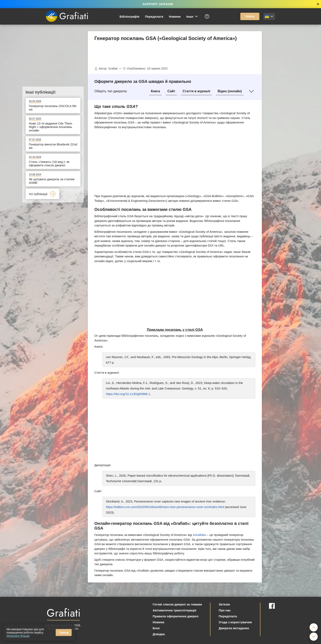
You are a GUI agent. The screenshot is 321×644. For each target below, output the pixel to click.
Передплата (154, 17)
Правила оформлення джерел (176, 616)
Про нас (225, 610)
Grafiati (113, 69)
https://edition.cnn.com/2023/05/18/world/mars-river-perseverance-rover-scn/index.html (165, 507)
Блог (156, 628)
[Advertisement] (282, 93)
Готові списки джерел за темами (177, 604)
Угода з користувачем (235, 622)
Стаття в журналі (196, 91)
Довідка (159, 634)
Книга (155, 91)
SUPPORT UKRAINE (158, 4)
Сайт (171, 91)
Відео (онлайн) (230, 91)
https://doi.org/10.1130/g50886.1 (128, 394)
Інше (192, 16)
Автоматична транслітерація (175, 610)
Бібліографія (129, 17)
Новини (175, 17)
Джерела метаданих (234, 628)
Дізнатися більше (18, 636)
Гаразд (64, 633)
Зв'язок (224, 604)
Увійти (250, 16)
